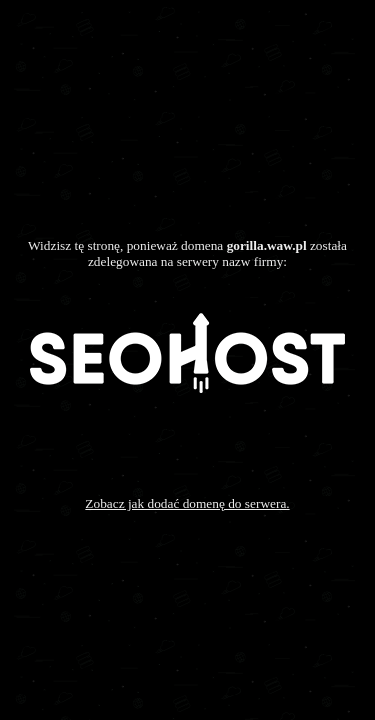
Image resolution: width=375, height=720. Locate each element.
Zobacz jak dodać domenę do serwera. (187, 503)
